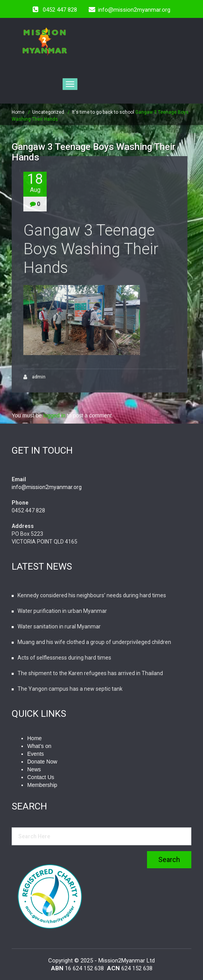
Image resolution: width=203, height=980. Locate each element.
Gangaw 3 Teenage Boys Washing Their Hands (91, 249)
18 (35, 183)
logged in (54, 415)
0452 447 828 (60, 10)
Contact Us (41, 777)
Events (36, 754)
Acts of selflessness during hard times (64, 658)
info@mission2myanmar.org (47, 487)
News (34, 769)
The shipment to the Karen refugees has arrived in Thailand (90, 673)
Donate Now (42, 762)
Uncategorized (48, 112)
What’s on (39, 746)
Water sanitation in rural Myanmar (59, 626)
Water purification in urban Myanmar (62, 611)
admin (34, 377)
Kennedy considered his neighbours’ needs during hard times (92, 595)
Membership (42, 785)
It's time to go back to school (103, 112)
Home (18, 112)
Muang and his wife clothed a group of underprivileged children (94, 642)
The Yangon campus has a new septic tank (70, 689)
